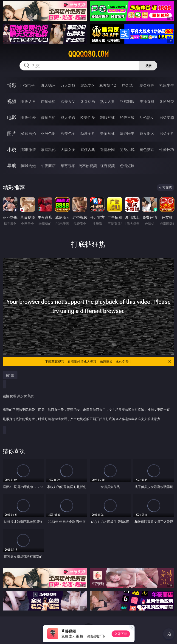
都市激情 (28, 150)
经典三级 (127, 117)
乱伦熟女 (147, 117)
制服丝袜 (107, 117)
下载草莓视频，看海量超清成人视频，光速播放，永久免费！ (108, 362)
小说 (12, 149)
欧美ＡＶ (68, 101)
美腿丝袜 (107, 134)
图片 (12, 133)
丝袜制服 (127, 101)
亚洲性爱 (28, 117)
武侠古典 (88, 150)
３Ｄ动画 (88, 101)
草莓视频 (68, 166)
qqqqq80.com (88, 54)
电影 (12, 117)
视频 (12, 101)
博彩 (12, 85)
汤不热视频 (88, 166)
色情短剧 (127, 166)
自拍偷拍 (48, 101)
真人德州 (48, 85)
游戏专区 (88, 85)
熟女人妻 (107, 101)
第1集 (10, 375)
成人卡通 (68, 117)
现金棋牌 (147, 85)
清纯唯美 (127, 134)
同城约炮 (28, 166)
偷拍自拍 (48, 117)
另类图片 (167, 134)
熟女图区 (147, 134)
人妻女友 (68, 150)
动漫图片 (88, 134)
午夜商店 (48, 166)
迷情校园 (107, 150)
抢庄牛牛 (167, 85)
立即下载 (121, 634)
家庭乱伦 (48, 150)
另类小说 (127, 150)
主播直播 (147, 101)
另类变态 (167, 117)
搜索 (148, 66)
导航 (12, 166)
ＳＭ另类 (167, 101)
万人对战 (68, 85)
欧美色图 (68, 134)
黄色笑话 (147, 150)
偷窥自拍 (28, 134)
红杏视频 (107, 166)
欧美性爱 (88, 117)
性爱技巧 (167, 150)
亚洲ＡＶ (28, 101)
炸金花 (127, 85)
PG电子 (29, 85)
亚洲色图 (48, 134)
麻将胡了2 (108, 85)
